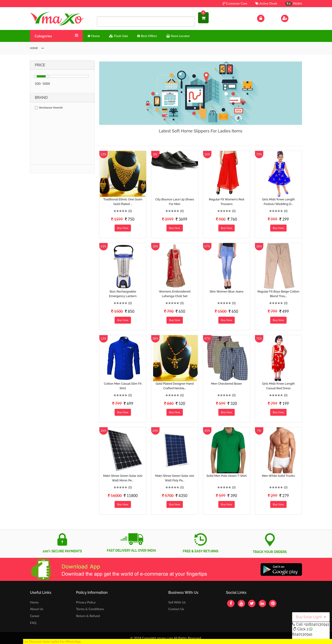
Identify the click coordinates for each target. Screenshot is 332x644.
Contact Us (176, 609)
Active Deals (266, 3)
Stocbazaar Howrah (49, 107)
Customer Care (235, 3)
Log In (266, 18)
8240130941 (302, 634)
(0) (130, 211)
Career (35, 616)
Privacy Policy (86, 602)
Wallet (294, 3)
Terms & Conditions (90, 609)
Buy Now (123, 228)
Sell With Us (177, 602)
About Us (37, 609)
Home (34, 602)
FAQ (33, 623)
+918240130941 (316, 624)
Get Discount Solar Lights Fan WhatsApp (52, 641)
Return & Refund (88, 616)
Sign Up (291, 18)
